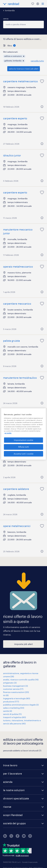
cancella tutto (37, 61)
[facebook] (18, 837)
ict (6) (6, 695)
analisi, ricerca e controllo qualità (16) (21, 680)
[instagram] (30, 837)
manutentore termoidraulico (20, 378)
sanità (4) (8, 711)
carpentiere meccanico (17, 304)
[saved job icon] (42, 81)
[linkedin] (5, 837)
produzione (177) (11, 701)
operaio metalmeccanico (18, 267)
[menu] (43, 4)
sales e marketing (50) (14, 708)
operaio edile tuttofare (16, 452)
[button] (24, 56)
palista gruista (11, 341)
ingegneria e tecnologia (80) (17, 698)
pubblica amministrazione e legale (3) (21, 705)
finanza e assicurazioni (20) (16, 692)
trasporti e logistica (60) (14, 717)
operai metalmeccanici (17, 526)
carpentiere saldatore (16, 489)
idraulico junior (12, 155)
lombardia (10, 10)
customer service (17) (13, 689)
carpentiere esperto (15, 118)
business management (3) (15, 686)
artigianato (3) (10, 683)
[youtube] (24, 837)
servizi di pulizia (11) (12, 714)
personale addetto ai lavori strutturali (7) (22, 750)
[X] (11, 837)
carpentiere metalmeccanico (20, 81)
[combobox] (23, 24)
